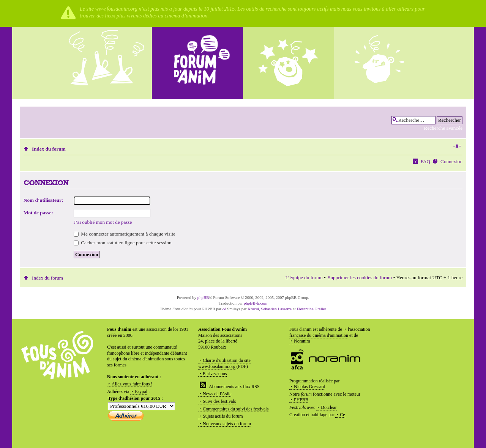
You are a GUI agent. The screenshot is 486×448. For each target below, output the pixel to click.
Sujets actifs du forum (223, 416)
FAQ (425, 161)
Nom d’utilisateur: (43, 200)
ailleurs (405, 9)
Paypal (141, 391)
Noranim (302, 341)
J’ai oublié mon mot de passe (103, 222)
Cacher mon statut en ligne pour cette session (123, 243)
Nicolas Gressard (309, 387)
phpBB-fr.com (256, 303)
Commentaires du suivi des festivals (236, 409)
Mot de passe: (38, 213)
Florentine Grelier (311, 309)
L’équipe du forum (304, 277)
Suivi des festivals (219, 401)
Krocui (253, 309)
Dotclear (329, 407)
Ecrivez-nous (215, 374)
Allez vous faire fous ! (132, 384)
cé (224, 309)
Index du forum (49, 149)
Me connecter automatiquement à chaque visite (125, 234)
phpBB (203, 297)
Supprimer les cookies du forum (360, 277)
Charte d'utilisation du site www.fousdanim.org (224, 363)
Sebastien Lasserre (277, 309)
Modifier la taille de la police (457, 146)
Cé (342, 415)
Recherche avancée (443, 128)
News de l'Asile (217, 394)
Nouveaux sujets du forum (227, 424)
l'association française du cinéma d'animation (330, 332)
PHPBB (301, 400)
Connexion (451, 161)
